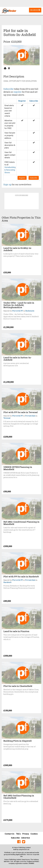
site (21, 856)
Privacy (26, 834)
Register (22, 101)
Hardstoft (7, 582)
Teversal (7, 418)
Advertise (26, 838)
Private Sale (30, 416)
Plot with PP (18, 311)
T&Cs (18, 834)
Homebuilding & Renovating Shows (10, 170)
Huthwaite (30, 311)
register (17, 92)
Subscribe (8, 89)
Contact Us (10, 834)
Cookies (34, 834)
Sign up (7, 184)
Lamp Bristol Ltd (24, 850)
